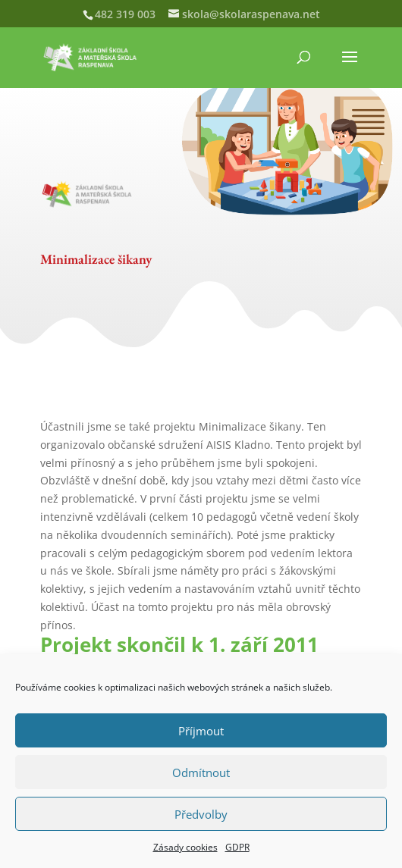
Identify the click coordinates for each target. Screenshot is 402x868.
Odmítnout (201, 772)
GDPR (237, 847)
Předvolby (201, 814)
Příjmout (201, 731)
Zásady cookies (185, 847)
